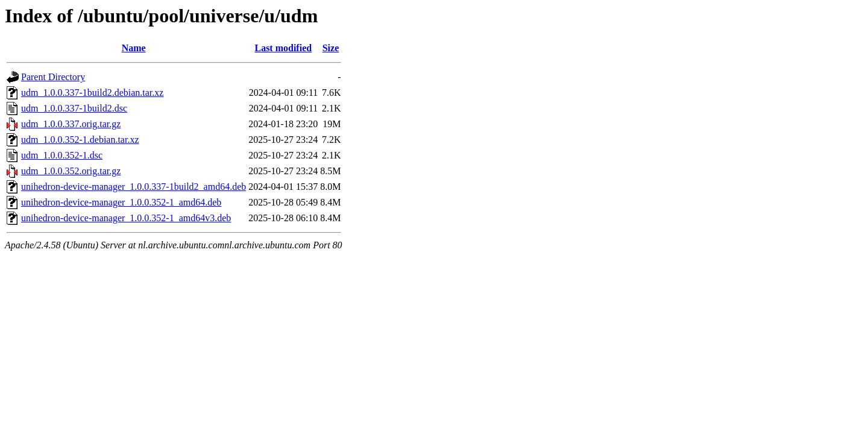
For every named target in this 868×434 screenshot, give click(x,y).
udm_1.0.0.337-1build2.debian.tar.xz (92, 93)
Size (331, 48)
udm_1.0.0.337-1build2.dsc (74, 108)
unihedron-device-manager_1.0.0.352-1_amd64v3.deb (126, 218)
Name (134, 48)
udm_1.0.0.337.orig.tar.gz (71, 124)
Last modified (283, 48)
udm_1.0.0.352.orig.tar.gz (71, 171)
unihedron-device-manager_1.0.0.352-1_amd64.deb (121, 202)
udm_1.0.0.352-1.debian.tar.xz (80, 140)
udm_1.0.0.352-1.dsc (62, 155)
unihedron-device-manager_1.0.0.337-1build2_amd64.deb (134, 187)
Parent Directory (53, 77)
